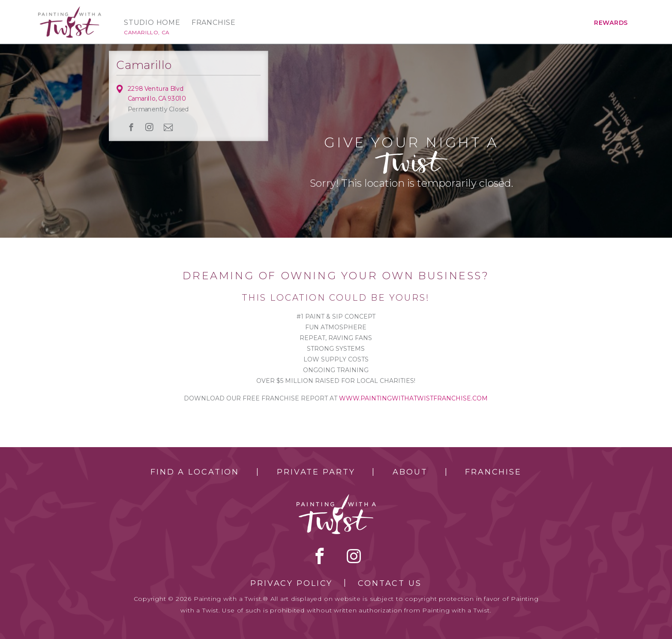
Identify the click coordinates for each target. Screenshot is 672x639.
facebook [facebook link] (131, 127)
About (410, 472)
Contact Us (390, 583)
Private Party (316, 472)
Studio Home (152, 23)
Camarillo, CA (147, 32)
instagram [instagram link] (150, 127)
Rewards (611, 23)
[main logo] (70, 10)
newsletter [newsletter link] (168, 127)
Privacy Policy (291, 583)
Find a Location (195, 472)
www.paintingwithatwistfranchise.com (413, 398)
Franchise (214, 23)
